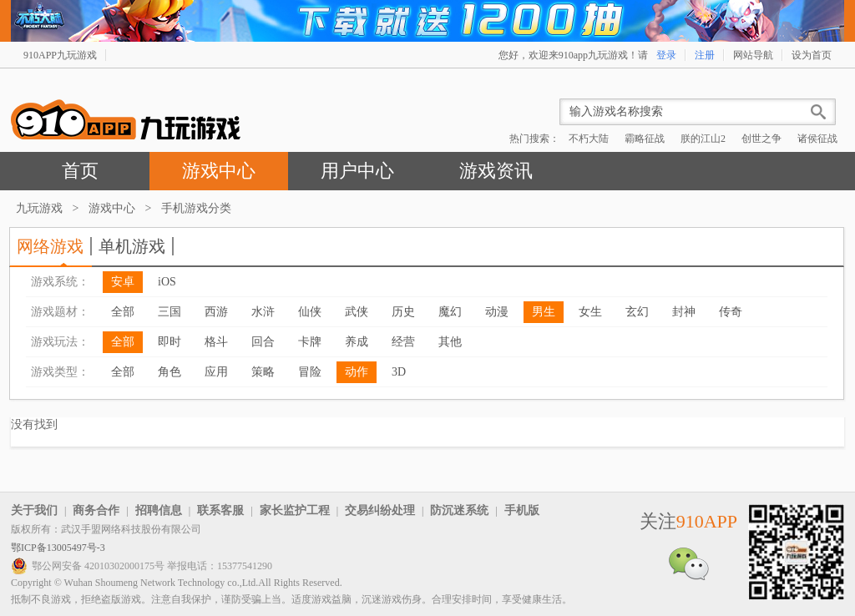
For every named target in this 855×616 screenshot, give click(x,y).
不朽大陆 (589, 139)
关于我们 (34, 510)
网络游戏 (50, 246)
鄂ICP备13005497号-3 (58, 548)
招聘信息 (159, 510)
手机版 (522, 510)
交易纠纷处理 (380, 510)
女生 (590, 312)
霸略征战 (645, 139)
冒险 (310, 372)
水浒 (263, 312)
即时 (169, 342)
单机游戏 (132, 246)
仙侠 (310, 312)
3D (399, 372)
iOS (167, 282)
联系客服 (220, 510)
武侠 (357, 312)
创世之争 (761, 139)
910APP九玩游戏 (60, 55)
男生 (544, 312)
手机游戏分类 (196, 208)
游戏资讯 (496, 171)
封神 (684, 312)
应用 (216, 372)
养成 (357, 342)
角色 (169, 372)
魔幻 (450, 312)
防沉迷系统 (459, 510)
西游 (216, 312)
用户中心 (357, 171)
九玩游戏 (39, 208)
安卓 (123, 282)
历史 (403, 312)
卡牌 (310, 342)
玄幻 (637, 312)
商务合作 (96, 510)
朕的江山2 (703, 139)
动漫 (497, 312)
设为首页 (812, 55)
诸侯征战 (817, 139)
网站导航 (753, 55)
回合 (263, 342)
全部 (123, 312)
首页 (80, 171)
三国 (169, 312)
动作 (357, 372)
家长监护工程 (295, 510)
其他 (450, 342)
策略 (263, 372)
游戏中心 (219, 171)
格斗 (216, 342)
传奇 (731, 312)
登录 (666, 55)
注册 (705, 55)
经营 (403, 342)
